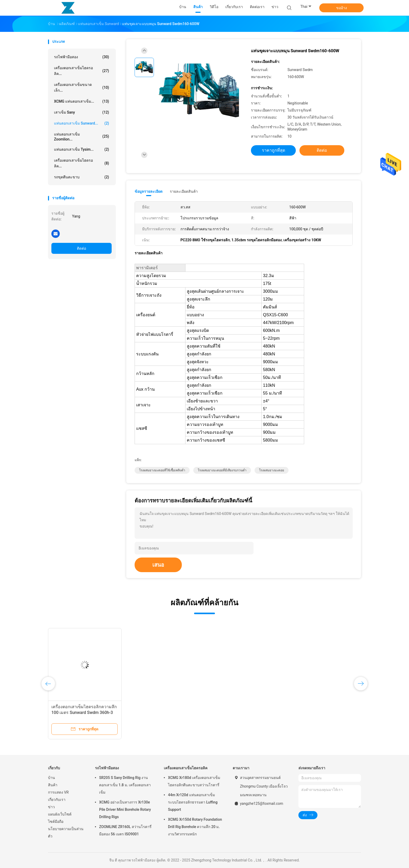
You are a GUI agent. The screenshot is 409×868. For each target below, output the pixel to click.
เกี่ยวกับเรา (57, 800)
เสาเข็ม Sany (82, 112)
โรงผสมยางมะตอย (272, 470)
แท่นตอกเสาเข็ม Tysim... (82, 149)
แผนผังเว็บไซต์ (60, 814)
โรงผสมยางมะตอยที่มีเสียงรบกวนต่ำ (222, 470)
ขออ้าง (342, 8)
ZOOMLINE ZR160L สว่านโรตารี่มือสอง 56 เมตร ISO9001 (125, 830)
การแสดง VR (58, 792)
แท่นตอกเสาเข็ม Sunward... (82, 123)
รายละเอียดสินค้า (184, 191)
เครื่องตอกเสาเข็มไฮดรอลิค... (82, 71)
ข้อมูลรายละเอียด (149, 191)
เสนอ (158, 565)
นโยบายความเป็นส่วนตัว (66, 832)
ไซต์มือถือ (56, 822)
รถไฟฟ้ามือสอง (82, 57)
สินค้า (53, 785)
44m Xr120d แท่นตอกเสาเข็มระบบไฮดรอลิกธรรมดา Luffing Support (193, 802)
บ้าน (52, 778)
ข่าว (51, 807)
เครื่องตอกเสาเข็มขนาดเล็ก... (82, 87)
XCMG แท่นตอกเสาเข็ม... (82, 101)
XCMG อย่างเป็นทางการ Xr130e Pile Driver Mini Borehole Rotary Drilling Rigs (125, 810)
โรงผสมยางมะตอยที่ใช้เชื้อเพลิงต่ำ (162, 470)
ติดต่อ (82, 248)
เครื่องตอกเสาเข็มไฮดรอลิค (186, 768)
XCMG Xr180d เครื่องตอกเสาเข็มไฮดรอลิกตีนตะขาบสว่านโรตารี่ (194, 781)
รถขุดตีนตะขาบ (82, 177)
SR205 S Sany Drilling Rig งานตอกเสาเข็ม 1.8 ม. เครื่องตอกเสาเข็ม (125, 785)
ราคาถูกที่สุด (273, 150)
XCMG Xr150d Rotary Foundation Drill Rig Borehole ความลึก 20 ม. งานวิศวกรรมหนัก (195, 827)
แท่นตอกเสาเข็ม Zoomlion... (82, 137)
